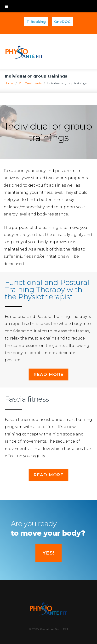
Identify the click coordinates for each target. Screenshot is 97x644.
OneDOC (62, 22)
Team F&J (61, 629)
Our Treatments (30, 83)
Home (9, 83)
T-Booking (36, 22)
